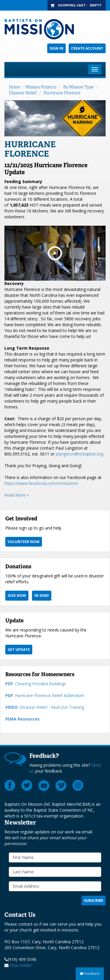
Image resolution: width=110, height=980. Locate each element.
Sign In (56, 48)
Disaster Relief (23, 93)
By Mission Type (78, 87)
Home (15, 87)
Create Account (87, 48)
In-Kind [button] (42, 595)
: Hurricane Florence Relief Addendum (45, 695)
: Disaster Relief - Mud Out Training (45, 707)
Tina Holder (21, 965)
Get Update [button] (19, 650)
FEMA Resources (22, 719)
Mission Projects (41, 87)
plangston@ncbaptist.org (79, 454)
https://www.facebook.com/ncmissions (41, 483)
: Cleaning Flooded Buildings (36, 684)
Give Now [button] (17, 595)
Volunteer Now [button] (24, 542)
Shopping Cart (72, 5)
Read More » (17, 495)
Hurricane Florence (62, 93)
